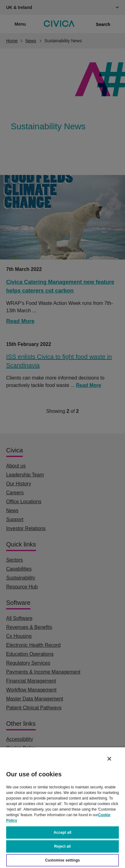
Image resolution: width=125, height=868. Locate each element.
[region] (62, 807)
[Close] (109, 759)
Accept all (62, 833)
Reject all (62, 846)
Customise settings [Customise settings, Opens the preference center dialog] (63, 860)
